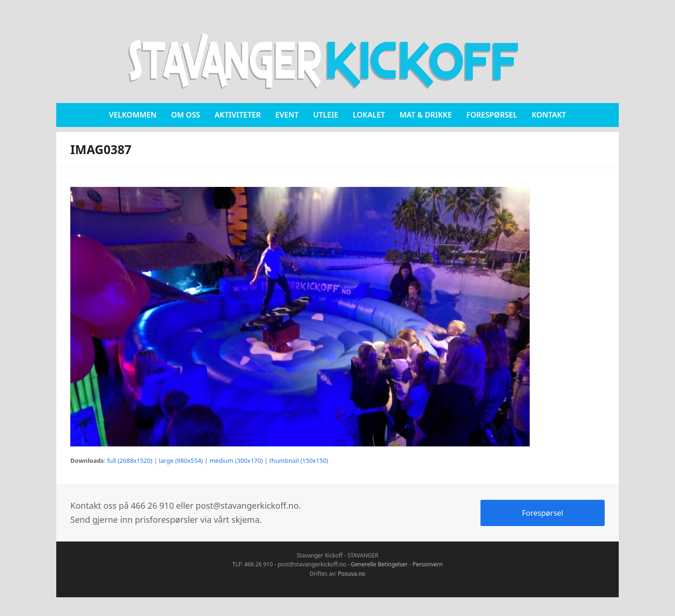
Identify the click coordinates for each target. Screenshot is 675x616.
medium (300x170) (236, 460)
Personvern (428, 564)
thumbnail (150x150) (299, 460)
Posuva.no (352, 574)
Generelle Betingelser (379, 564)
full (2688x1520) (130, 460)
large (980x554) (181, 460)
